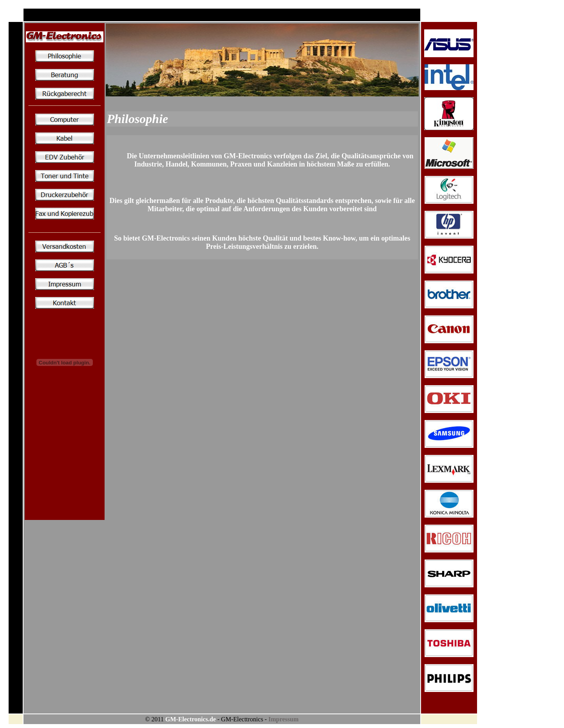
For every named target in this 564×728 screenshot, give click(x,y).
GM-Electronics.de (191, 719)
